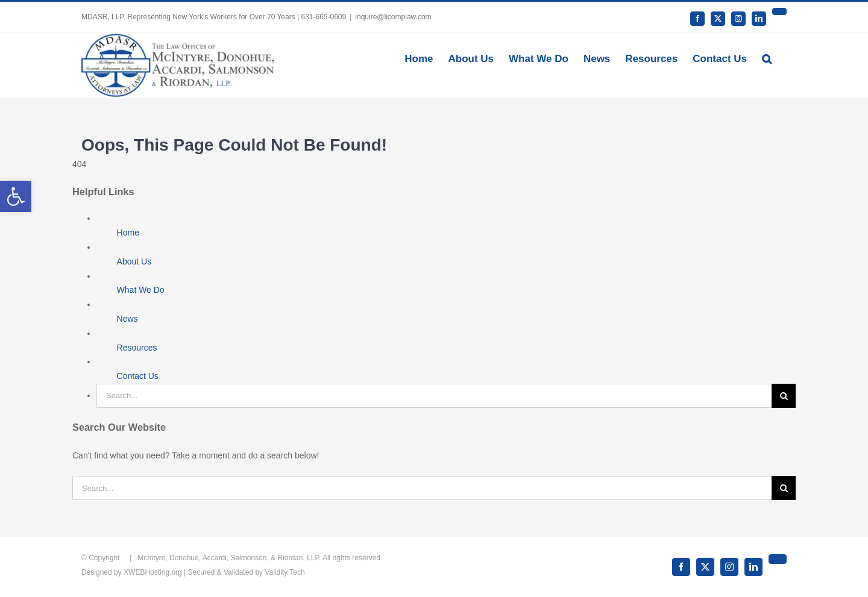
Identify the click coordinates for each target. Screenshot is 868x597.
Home (128, 233)
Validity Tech (285, 572)
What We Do (141, 290)
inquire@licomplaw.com (393, 17)
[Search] (784, 396)
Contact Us (138, 376)
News (127, 319)
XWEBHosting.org (153, 572)
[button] (767, 58)
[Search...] (434, 396)
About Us (134, 261)
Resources (137, 348)
